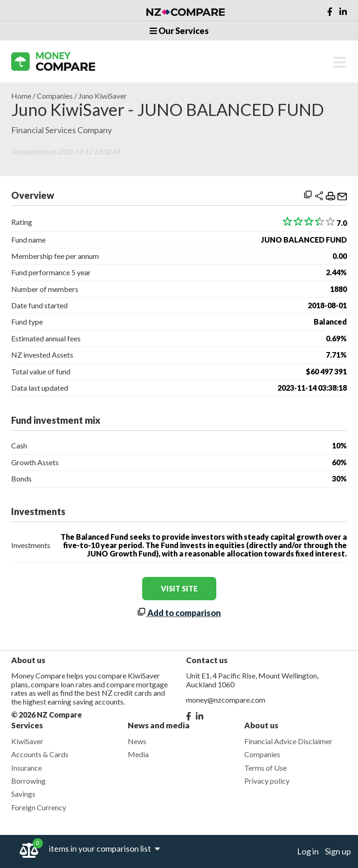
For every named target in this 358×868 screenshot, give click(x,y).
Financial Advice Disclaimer (288, 741)
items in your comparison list (104, 848)
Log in (308, 851)
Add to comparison (179, 613)
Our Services (179, 31)
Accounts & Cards (40, 754)
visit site (179, 588)
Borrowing (28, 781)
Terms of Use (265, 768)
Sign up (338, 851)
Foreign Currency (39, 807)
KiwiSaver (27, 741)
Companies (55, 96)
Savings (23, 794)
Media (138, 754)
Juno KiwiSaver (103, 96)
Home (21, 96)
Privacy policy (267, 781)
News (137, 741)
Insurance (27, 768)
